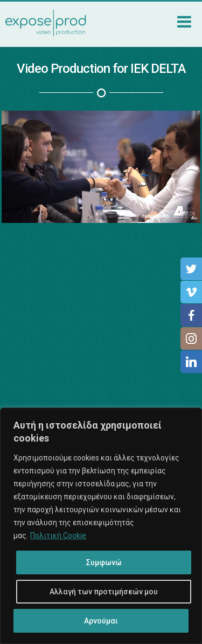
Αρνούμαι (101, 621)
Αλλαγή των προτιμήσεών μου (104, 592)
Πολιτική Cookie (58, 535)
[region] (101, 526)
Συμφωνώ (104, 562)
